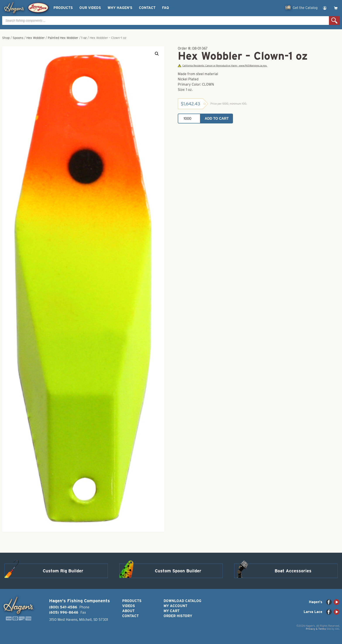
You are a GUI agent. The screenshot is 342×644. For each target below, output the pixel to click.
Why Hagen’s (120, 8)
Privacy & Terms (316, 629)
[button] (157, 54)
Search (334, 21)
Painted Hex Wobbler (63, 38)
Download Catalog (182, 601)
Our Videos (90, 8)
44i (337, 629)
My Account (175, 606)
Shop (6, 38)
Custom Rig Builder (63, 571)
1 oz (84, 38)
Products (63, 8)
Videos (129, 606)
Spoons (18, 38)
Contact (147, 8)
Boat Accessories (293, 571)
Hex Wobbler (36, 38)
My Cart (172, 611)
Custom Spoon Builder (178, 571)
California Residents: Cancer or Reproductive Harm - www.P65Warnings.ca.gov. (222, 66)
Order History (178, 616)
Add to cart (217, 119)
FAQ (165, 8)
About (128, 611)
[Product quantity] (189, 119)
